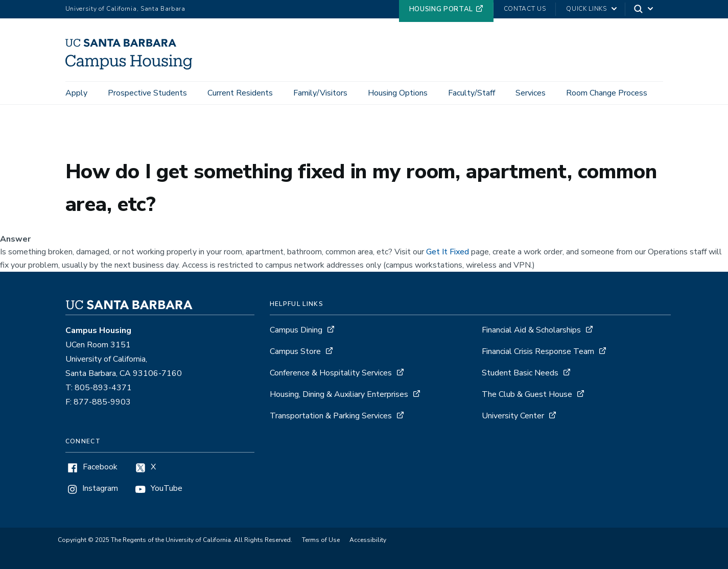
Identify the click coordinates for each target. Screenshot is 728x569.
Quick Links (586, 9)
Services (531, 93)
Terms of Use (321, 540)
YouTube (167, 489)
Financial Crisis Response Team (538, 351)
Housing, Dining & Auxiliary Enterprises (339, 394)
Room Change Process (607, 93)
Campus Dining (296, 330)
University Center (513, 416)
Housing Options (398, 93)
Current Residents (240, 93)
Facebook (100, 467)
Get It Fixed (448, 252)
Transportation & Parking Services (331, 416)
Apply (76, 93)
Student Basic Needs (520, 373)
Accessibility (368, 540)
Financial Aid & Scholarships (531, 330)
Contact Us (525, 9)
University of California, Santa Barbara (125, 9)
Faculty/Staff (472, 93)
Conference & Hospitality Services (331, 373)
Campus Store (295, 351)
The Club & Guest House (527, 394)
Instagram (100, 489)
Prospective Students (147, 93)
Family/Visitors (320, 93)
